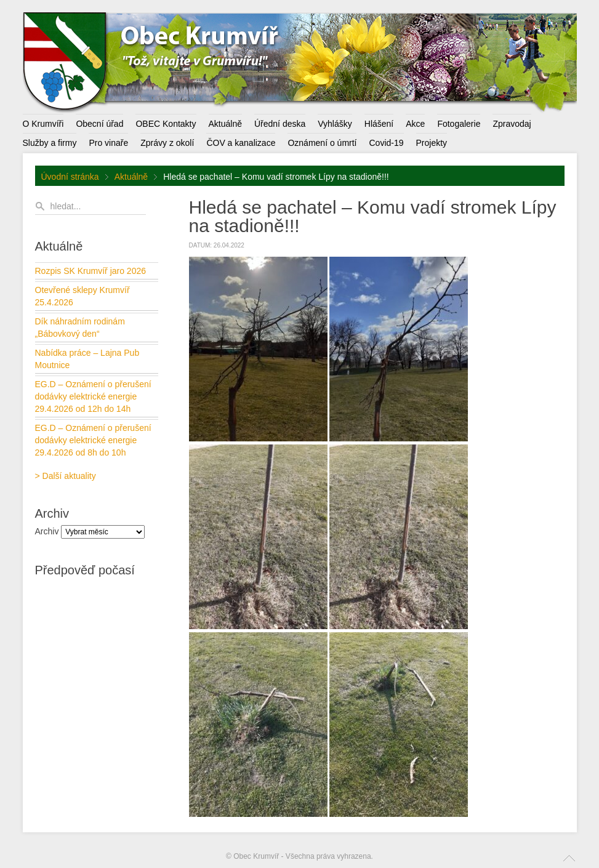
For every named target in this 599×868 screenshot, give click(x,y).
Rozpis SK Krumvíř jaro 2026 (91, 271)
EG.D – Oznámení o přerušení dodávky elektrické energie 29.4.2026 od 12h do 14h (93, 396)
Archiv (47, 531)
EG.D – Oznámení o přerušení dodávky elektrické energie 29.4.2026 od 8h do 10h (93, 440)
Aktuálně (131, 177)
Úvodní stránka (70, 177)
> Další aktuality (66, 476)
